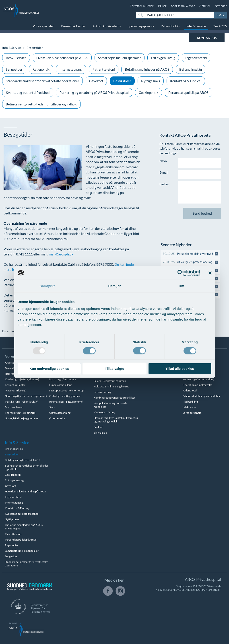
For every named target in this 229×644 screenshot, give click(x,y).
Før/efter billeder (142, 6)
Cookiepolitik (149, 93)
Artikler (205, 6)
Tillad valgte (114, 369)
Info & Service (196, 26)
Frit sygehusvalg (163, 58)
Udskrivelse (189, 407)
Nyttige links (151, 81)
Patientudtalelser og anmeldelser (201, 396)
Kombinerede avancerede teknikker (114, 398)
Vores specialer (43, 26)
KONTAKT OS (207, 38)
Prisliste (98, 427)
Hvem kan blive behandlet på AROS (62, 58)
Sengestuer (14, 69)
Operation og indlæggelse (197, 385)
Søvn (52, 407)
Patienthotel (190, 390)
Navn (163, 161)
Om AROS (220, 26)
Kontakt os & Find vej (186, 81)
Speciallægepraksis (141, 26)
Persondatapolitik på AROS (188, 93)
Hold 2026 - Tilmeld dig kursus (111, 386)
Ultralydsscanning (60, 413)
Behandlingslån (191, 69)
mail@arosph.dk (61, 254)
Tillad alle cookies (180, 369)
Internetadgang (71, 69)
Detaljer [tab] (115, 286)
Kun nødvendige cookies (49, 369)
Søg (220, 15)
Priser (162, 6)
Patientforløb (170, 26)
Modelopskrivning (104, 412)
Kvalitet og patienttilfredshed (28, 93)
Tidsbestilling (190, 402)
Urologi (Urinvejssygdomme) (22, 418)
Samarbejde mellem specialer (120, 58)
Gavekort (96, 81)
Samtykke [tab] (48, 286)
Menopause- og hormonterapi (67, 390)
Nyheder (221, 6)
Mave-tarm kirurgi (15, 390)
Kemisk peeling (102, 392)
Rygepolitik (41, 69)
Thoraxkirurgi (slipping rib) (21, 413)
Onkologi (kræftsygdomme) (65, 396)
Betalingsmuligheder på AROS (147, 69)
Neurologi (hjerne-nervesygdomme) (26, 396)
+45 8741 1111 (163, 590)
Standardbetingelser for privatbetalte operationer (42, 81)
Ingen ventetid (196, 58)
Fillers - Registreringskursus (110, 381)
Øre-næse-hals (58, 418)
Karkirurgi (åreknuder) (63, 379)
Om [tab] (181, 286)
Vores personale (192, 413)
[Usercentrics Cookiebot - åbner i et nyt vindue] (181, 273)
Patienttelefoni (104, 69)
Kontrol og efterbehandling (198, 379)
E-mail (164, 172)
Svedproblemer (14, 407)
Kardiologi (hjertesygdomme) (22, 379)
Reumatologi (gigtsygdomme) (66, 402)
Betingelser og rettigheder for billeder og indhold (41, 104)
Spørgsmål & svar (183, 6)
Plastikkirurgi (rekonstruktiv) (22, 402)
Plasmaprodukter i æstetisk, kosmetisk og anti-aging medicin (116, 420)
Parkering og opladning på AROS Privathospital (94, 93)
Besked (164, 184)
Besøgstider (122, 81)
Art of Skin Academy (107, 26)
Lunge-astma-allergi (61, 385)
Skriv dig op (100, 433)
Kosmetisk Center (73, 26)
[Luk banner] (210, 273)
